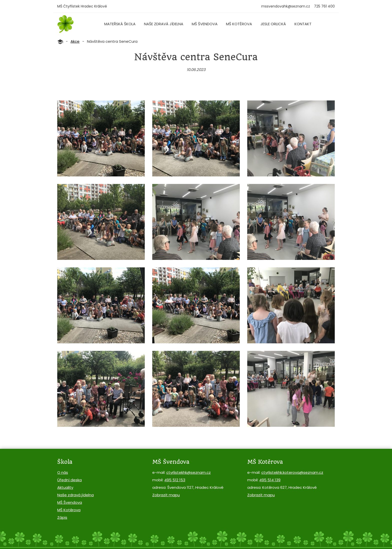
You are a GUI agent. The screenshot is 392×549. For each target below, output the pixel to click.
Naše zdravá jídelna (164, 24)
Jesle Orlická (273, 24)
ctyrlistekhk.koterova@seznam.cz (292, 472)
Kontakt (303, 24)
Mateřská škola (120, 24)
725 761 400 (324, 6)
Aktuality (65, 487)
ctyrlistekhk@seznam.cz (188, 472)
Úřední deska (69, 480)
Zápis (62, 517)
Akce (75, 41)
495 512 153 (175, 480)
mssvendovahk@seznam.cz (286, 6)
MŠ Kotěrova (239, 24)
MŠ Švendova (205, 24)
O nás (63, 472)
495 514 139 (270, 480)
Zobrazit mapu (166, 495)
